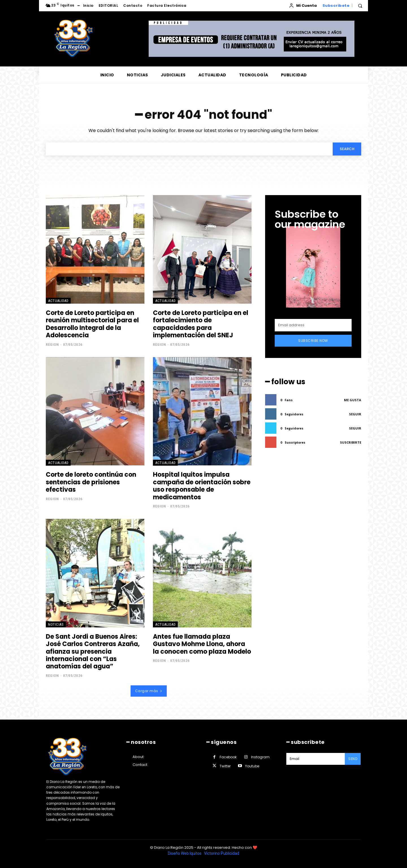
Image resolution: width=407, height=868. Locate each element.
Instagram (260, 757)
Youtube (252, 766)
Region (52, 345)
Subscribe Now (313, 341)
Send (353, 759)
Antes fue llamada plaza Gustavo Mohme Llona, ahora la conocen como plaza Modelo (202, 644)
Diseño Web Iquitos (185, 853)
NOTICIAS (56, 625)
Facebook (228, 757)
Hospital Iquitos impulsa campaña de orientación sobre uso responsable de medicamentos (202, 486)
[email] (313, 325)
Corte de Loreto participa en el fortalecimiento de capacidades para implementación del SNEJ (201, 324)
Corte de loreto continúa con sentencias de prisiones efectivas (91, 482)
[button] (360, 6)
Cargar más (149, 691)
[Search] (347, 149)
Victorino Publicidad (222, 853)
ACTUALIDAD (58, 301)
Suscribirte (351, 443)
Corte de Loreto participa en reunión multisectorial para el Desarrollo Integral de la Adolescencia (92, 324)
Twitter (225, 766)
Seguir (355, 414)
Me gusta (353, 400)
